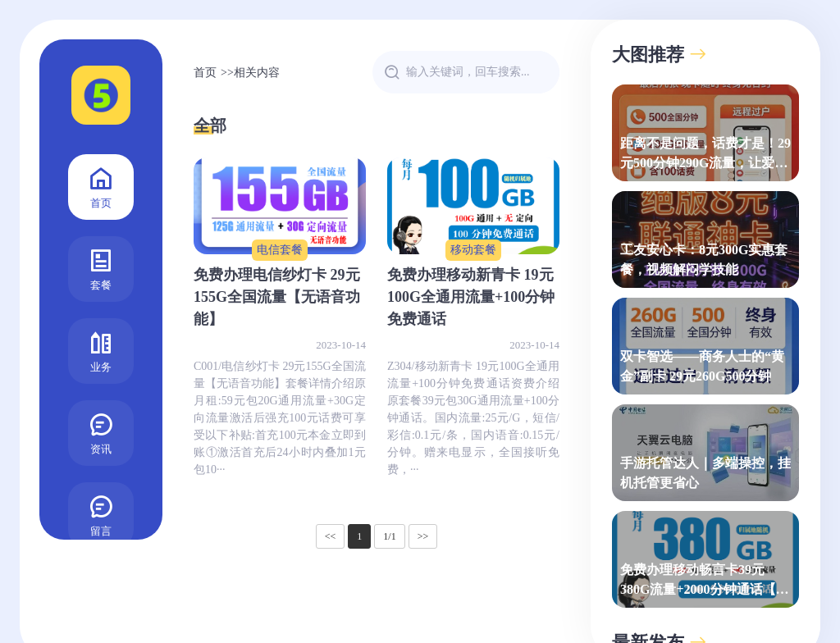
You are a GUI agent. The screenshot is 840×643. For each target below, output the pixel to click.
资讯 (101, 432)
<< (331, 536)
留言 (101, 514)
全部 (210, 125)
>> (423, 536)
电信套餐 (280, 250)
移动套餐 (473, 250)
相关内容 (257, 73)
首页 (101, 186)
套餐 (101, 268)
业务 (101, 350)
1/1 (389, 536)
